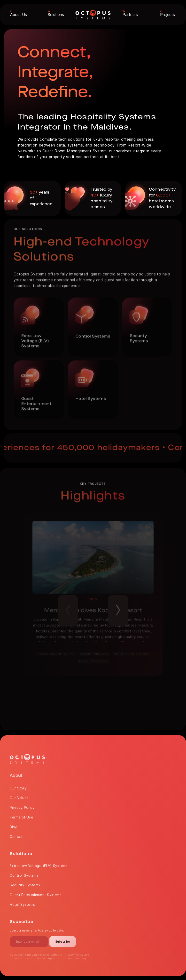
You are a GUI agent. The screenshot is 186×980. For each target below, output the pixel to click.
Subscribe (63, 940)
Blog (14, 825)
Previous (68, 607)
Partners (130, 15)
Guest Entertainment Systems (36, 893)
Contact (17, 835)
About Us (19, 15)
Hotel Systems (22, 903)
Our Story (18, 786)
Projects (167, 15)
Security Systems (25, 883)
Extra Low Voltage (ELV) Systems (39, 864)
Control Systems (24, 874)
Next (118, 607)
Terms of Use (21, 815)
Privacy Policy (22, 806)
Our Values (19, 796)
